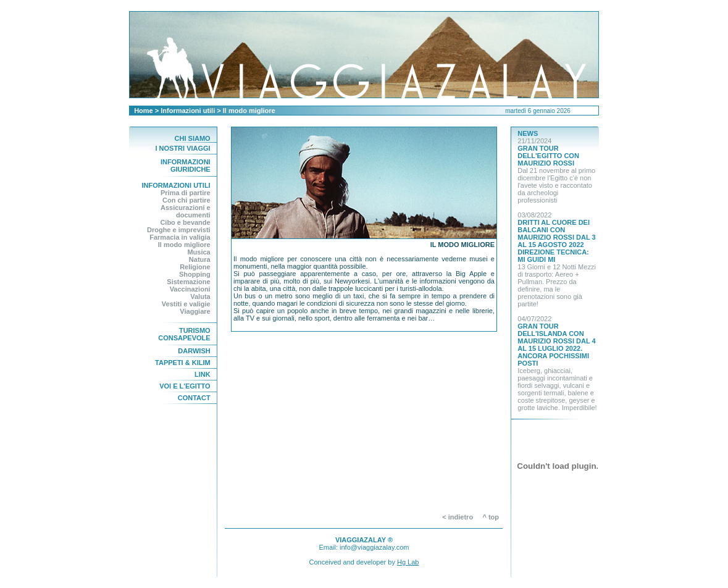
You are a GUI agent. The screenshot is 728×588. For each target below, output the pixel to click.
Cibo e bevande (185, 222)
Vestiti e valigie (186, 304)
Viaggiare (195, 311)
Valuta (200, 296)
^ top (493, 517)
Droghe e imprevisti (179, 230)
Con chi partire (186, 200)
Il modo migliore (184, 245)
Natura (200, 259)
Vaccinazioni (190, 289)
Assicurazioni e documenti (186, 211)
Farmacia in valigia (180, 237)
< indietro (458, 517)
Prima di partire (186, 193)
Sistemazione (188, 282)
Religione (195, 267)
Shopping (195, 274)
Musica (199, 252)
